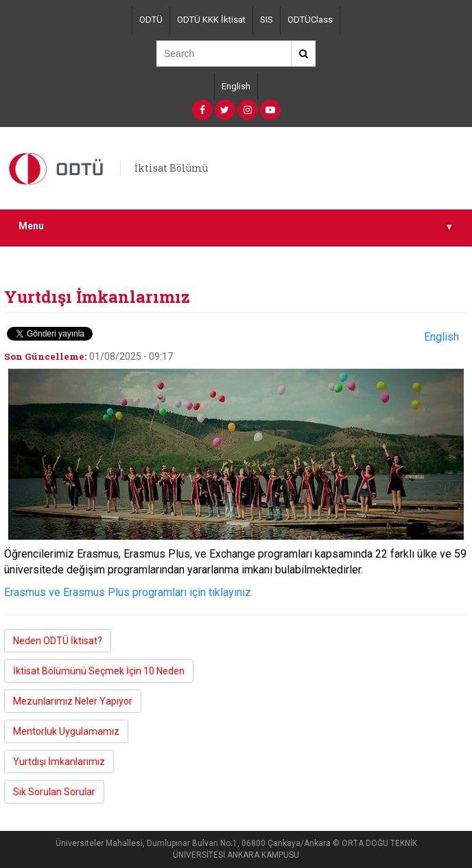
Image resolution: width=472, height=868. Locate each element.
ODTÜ (151, 20)
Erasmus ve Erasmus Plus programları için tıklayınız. (129, 592)
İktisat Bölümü (171, 168)
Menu (236, 226)
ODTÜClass (310, 20)
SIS (267, 20)
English (236, 86)
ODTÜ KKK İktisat (211, 20)
